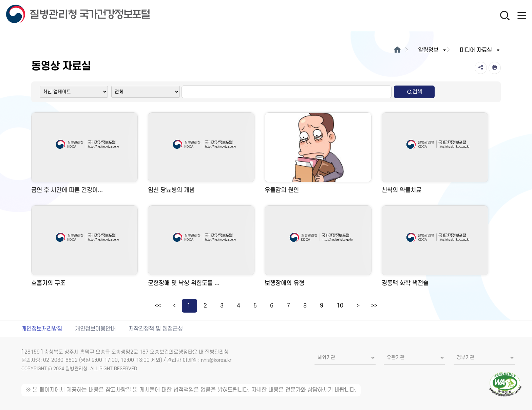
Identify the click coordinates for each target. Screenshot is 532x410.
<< (158, 306)
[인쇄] (495, 68)
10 (340, 306)
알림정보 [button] (433, 50)
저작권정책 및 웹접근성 (156, 329)
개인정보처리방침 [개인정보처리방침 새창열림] (42, 329)
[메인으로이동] (397, 50)
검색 (414, 92)
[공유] (481, 68)
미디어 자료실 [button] (480, 50)
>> (374, 306)
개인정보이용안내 (95, 329)
